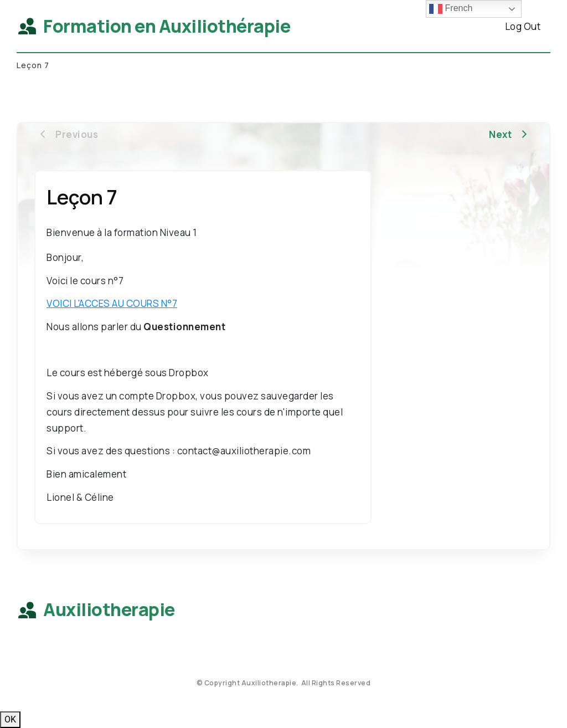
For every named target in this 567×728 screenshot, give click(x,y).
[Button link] (523, 26)
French (451, 9)
